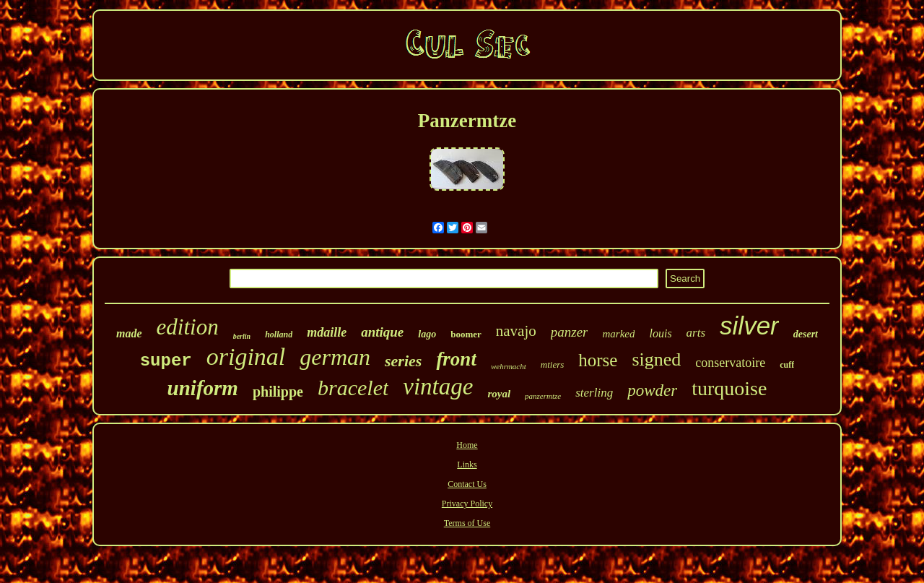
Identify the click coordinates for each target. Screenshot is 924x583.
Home (467, 445)
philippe (278, 392)
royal (499, 394)
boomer (466, 334)
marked (618, 334)
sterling (594, 393)
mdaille (327, 332)
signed (656, 359)
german (335, 357)
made (129, 333)
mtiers (553, 364)
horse (598, 360)
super (166, 361)
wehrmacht (509, 366)
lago (427, 334)
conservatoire (730, 363)
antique (382, 332)
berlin (242, 336)
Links (467, 465)
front (456, 359)
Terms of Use (467, 523)
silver (749, 325)
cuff (787, 365)
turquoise (729, 388)
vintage (438, 386)
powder (652, 390)
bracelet (353, 388)
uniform (203, 388)
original (246, 357)
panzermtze (543, 396)
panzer (570, 332)
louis (660, 333)
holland (279, 334)
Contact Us (467, 484)
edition (188, 327)
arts (696, 333)
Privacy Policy (467, 504)
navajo (516, 331)
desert (806, 334)
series (403, 361)
